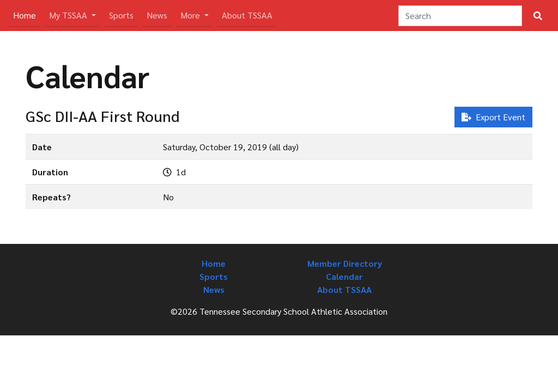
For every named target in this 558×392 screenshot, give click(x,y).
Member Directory (345, 263)
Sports (121, 15)
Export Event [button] (493, 117)
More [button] (191, 15)
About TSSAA (247, 15)
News (157, 15)
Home (27, 14)
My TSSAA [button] (69, 15)
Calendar (344, 276)
